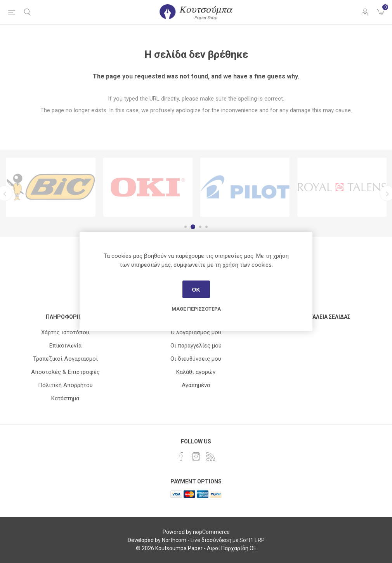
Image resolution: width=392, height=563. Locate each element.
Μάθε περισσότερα (196, 309)
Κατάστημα (65, 398)
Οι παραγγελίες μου (196, 346)
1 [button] (187, 227)
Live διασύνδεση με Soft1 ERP (228, 540)
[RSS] (211, 457)
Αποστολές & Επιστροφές (65, 372)
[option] (51, 187)
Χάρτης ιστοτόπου (65, 332)
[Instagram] (196, 457)
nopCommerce (211, 532)
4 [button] (206, 227)
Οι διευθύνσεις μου (196, 359)
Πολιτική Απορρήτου (65, 385)
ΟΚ (196, 289)
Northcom (174, 540)
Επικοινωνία (65, 346)
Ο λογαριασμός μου (196, 332)
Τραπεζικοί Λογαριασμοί (65, 359)
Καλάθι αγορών (196, 372)
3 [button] (200, 227)
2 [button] (194, 227)
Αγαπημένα (196, 385)
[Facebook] (181, 457)
